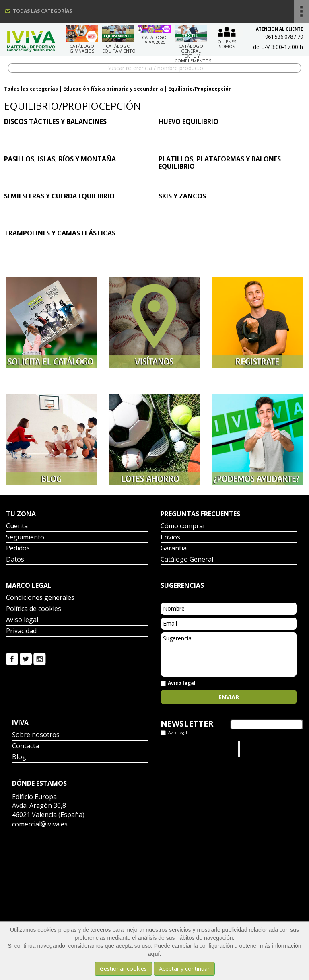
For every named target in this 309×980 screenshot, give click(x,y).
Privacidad (21, 631)
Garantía (174, 549)
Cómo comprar (183, 526)
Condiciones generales (40, 598)
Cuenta (17, 526)
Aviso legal (22, 620)
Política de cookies (34, 609)
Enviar (229, 697)
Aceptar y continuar (184, 969)
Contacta (26, 746)
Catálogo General (187, 560)
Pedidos (18, 549)
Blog (19, 757)
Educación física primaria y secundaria (113, 89)
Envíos (170, 538)
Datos (15, 560)
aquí (154, 954)
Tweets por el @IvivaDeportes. (182, 749)
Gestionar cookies (123, 969)
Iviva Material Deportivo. (257, 749)
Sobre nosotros (36, 735)
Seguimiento (25, 538)
